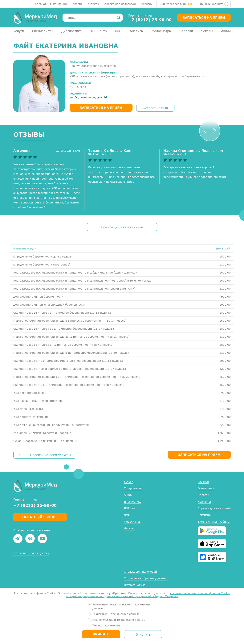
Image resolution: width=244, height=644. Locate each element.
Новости (76, 4)
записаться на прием (101, 108)
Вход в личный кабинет (214, 522)
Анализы (137, 31)
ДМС (118, 31)
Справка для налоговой (119, 4)
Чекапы (207, 31)
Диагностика (71, 31)
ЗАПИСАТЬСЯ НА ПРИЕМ (199, 455)
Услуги (19, 31)
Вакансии (146, 4)
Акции (226, 31)
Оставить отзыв (155, 108)
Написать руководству (31, 553)
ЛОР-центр (98, 31)
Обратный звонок (40, 517)
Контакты (92, 4)
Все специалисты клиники (122, 227)
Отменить (143, 634)
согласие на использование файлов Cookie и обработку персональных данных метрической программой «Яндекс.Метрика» (148, 595)
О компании (58, 4)
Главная (41, 4)
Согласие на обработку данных (146, 578)
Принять (101, 634)
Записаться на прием (204, 17)
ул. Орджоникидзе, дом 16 (88, 97)
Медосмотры (162, 31)
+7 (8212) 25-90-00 (150, 20)
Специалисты (43, 31)
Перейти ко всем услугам (50, 455)
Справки (186, 31)
